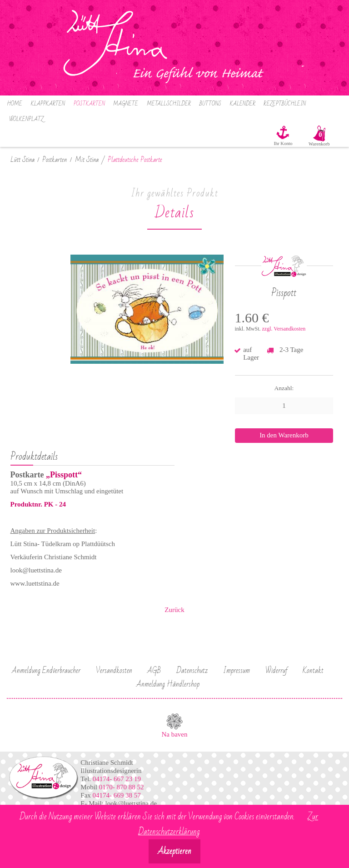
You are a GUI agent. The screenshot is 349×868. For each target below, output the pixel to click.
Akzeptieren (174, 851)
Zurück (174, 610)
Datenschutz (192, 671)
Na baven (174, 734)
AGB (154, 671)
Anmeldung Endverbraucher (46, 671)
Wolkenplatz (26, 119)
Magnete (126, 104)
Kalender (243, 104)
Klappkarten (48, 104)
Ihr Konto (283, 143)
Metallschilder (169, 104)
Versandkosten (114, 671)
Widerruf (277, 671)
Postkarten (89, 104)
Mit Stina (87, 160)
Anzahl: (284, 388)
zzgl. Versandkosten (284, 329)
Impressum (237, 671)
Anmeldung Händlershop (168, 684)
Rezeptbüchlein (285, 104)
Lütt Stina (22, 160)
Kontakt (313, 671)
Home (15, 104)
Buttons (210, 104)
